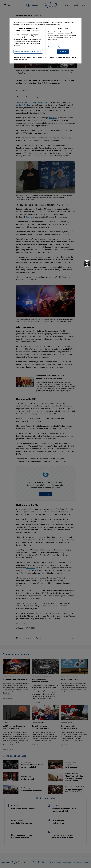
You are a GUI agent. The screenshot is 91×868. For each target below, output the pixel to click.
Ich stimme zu (63, 51)
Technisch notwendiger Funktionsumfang (28, 51)
